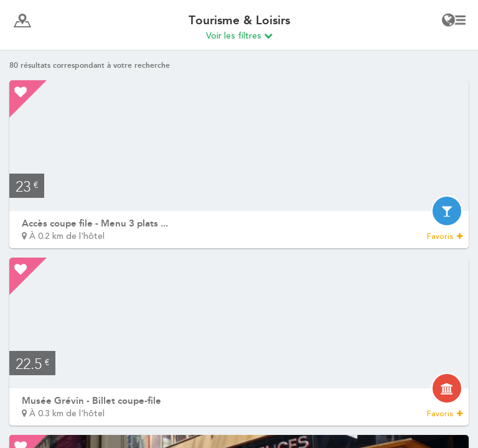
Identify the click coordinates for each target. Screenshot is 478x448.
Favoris (445, 236)
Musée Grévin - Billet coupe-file (91, 401)
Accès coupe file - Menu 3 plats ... (95, 223)
